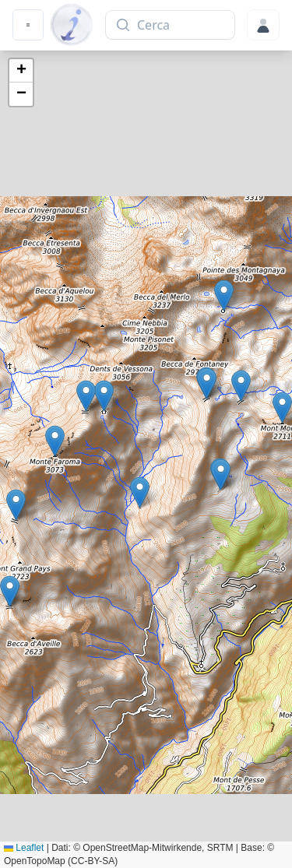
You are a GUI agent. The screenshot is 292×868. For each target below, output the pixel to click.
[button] (221, 474)
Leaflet (24, 848)
